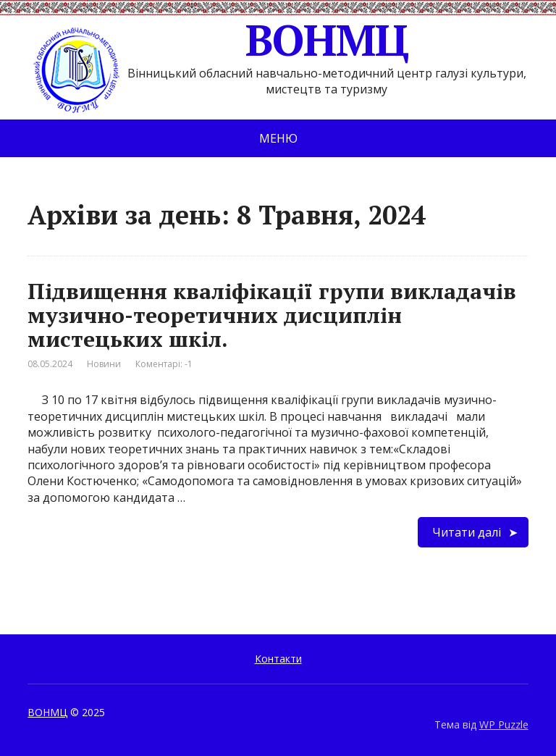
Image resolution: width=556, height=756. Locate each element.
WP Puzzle (504, 724)
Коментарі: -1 (164, 364)
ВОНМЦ (218, 40)
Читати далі (467, 532)
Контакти (278, 659)
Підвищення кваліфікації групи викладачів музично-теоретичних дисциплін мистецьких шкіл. (272, 315)
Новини (104, 364)
